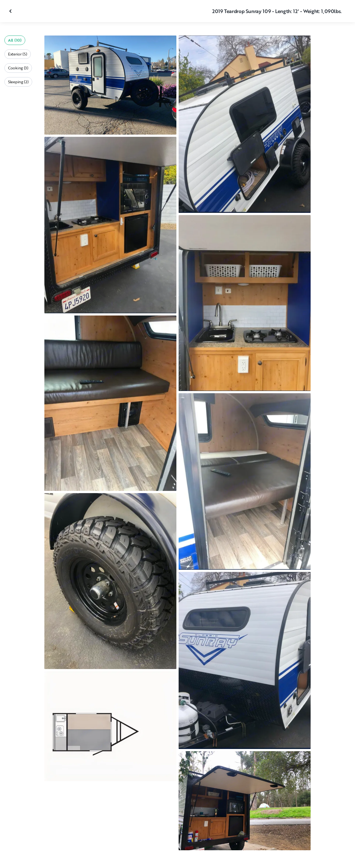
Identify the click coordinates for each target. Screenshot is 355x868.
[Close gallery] (11, 11)
